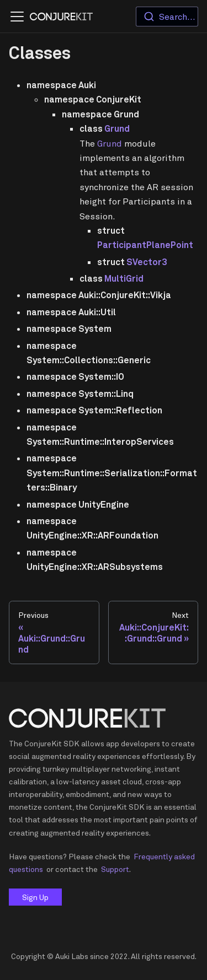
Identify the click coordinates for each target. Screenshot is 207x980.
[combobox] (167, 17)
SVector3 (147, 262)
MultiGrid (124, 278)
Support (115, 869)
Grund (117, 128)
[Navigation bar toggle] (17, 17)
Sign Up (35, 897)
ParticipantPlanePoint (145, 245)
